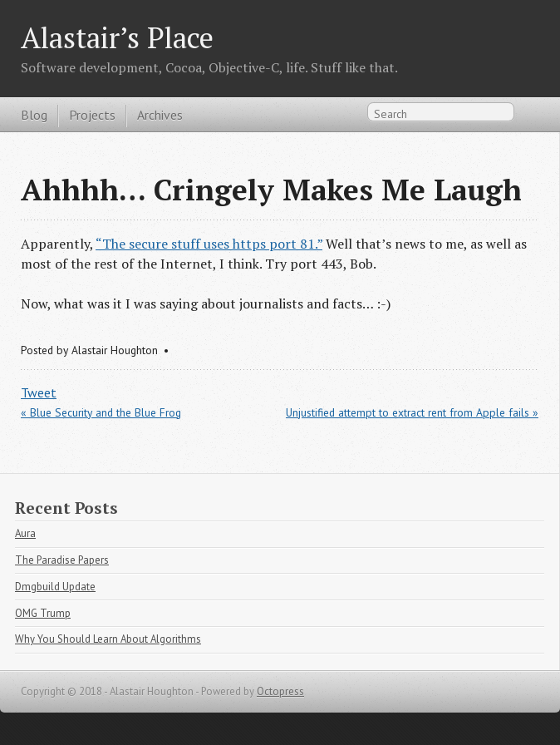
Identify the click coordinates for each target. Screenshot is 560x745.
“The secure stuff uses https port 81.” (209, 244)
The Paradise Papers (62, 560)
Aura (25, 533)
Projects (92, 115)
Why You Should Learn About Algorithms (108, 639)
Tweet (39, 392)
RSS (530, 116)
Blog (34, 115)
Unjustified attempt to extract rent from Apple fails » (412, 412)
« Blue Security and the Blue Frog (101, 412)
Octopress (280, 691)
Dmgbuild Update (55, 587)
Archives (160, 115)
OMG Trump (43, 613)
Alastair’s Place (117, 37)
